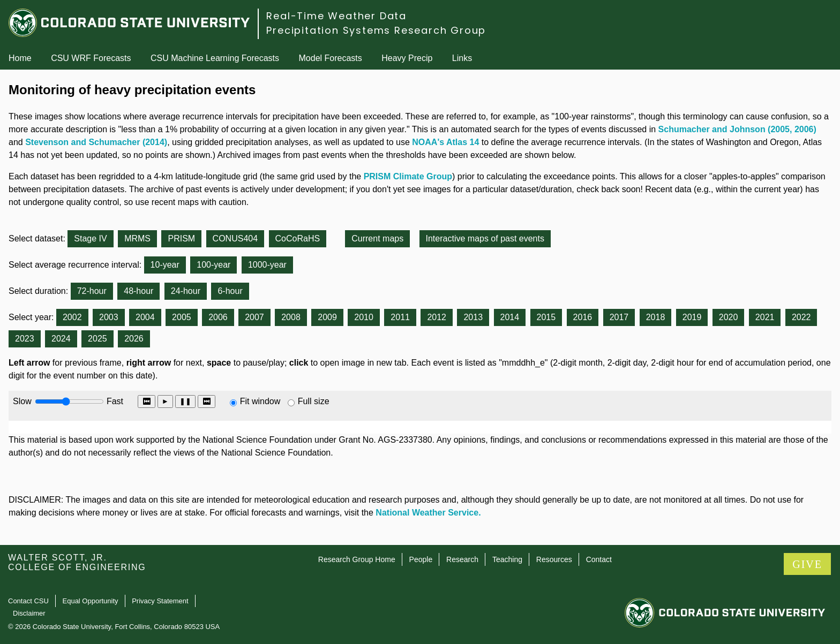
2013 (473, 317)
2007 (254, 317)
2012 (437, 317)
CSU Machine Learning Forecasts (215, 58)
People (421, 559)
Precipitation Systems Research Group (376, 30)
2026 (134, 339)
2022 (801, 317)
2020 (729, 317)
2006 (218, 317)
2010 (364, 317)
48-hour (138, 291)
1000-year (267, 265)
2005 (182, 317)
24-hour (186, 291)
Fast (114, 401)
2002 (72, 317)
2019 (692, 317)
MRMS (137, 238)
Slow (22, 401)
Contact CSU (28, 601)
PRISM (181, 238)
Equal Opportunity (91, 601)
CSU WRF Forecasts (91, 58)
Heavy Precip (407, 58)
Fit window (260, 401)
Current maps (377, 238)
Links (462, 58)
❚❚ (185, 401)
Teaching (507, 559)
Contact (599, 559)
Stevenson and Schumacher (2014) (96, 142)
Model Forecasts (331, 58)
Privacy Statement (160, 601)
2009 (327, 317)
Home (20, 58)
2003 (109, 317)
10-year (165, 265)
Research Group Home (357, 559)
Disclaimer (29, 613)
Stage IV (90, 238)
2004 (145, 317)
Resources (554, 559)
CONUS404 (235, 238)
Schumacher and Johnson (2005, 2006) (737, 129)
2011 (400, 317)
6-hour (230, 291)
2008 (291, 317)
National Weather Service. (428, 513)
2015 (546, 317)
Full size (314, 401)
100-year (213, 265)
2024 (61, 339)
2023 (25, 339)
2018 (656, 317)
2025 (97, 339)
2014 (510, 317)
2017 (619, 317)
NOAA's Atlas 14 (445, 142)
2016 (583, 317)
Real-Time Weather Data (336, 16)
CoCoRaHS (298, 238)
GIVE (807, 564)
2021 (765, 317)
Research (462, 559)
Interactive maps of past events (485, 238)
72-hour (92, 291)
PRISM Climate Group (408, 176)
